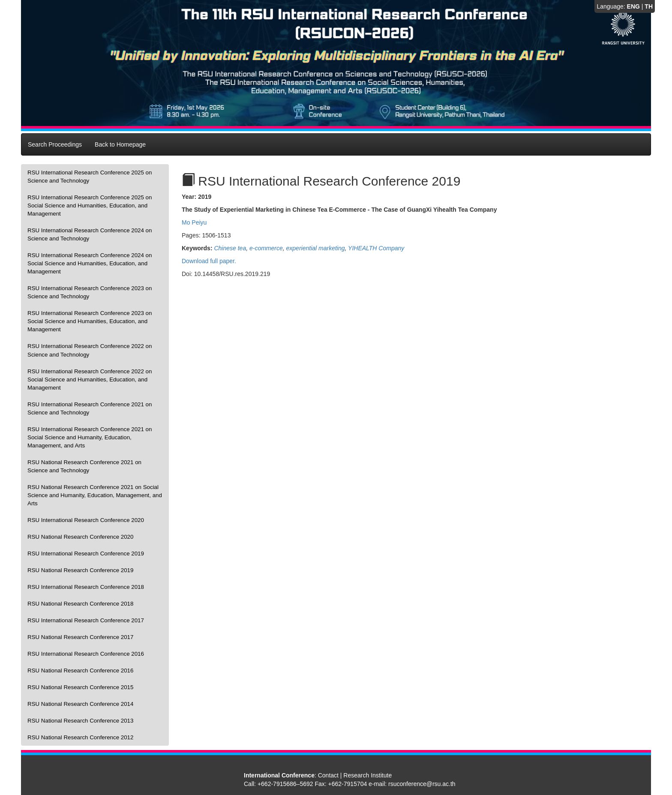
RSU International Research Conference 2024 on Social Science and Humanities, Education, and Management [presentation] (90, 263)
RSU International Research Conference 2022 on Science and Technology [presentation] (90, 350)
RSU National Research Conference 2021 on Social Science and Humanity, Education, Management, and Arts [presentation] (95, 495)
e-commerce (266, 248)
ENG (633, 6)
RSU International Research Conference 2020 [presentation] (86, 520)
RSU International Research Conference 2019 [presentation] (86, 553)
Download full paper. (209, 261)
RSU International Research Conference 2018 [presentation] (86, 587)
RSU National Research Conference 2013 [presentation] (80, 721)
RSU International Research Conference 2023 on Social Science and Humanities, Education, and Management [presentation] (90, 321)
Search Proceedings (55, 144)
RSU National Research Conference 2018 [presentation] (80, 604)
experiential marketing (316, 248)
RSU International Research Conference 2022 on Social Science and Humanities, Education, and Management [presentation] (90, 379)
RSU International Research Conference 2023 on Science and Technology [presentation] (90, 292)
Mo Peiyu (194, 222)
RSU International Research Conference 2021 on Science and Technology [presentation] (90, 408)
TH (649, 6)
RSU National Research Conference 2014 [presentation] (80, 704)
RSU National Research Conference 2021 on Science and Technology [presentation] (84, 466)
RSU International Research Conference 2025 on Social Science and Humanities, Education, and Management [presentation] (90, 205)
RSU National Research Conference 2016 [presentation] (80, 670)
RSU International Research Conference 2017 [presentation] (86, 620)
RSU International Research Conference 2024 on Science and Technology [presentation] (90, 234)
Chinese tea (230, 248)
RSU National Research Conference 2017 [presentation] (80, 637)
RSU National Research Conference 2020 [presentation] (80, 537)
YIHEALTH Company (376, 248)
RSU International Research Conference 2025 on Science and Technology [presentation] (90, 177)
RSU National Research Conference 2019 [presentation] (80, 570)
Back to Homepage (120, 144)
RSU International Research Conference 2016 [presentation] (86, 654)
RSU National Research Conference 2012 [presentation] (80, 737)
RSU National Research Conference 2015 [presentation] (80, 687)
